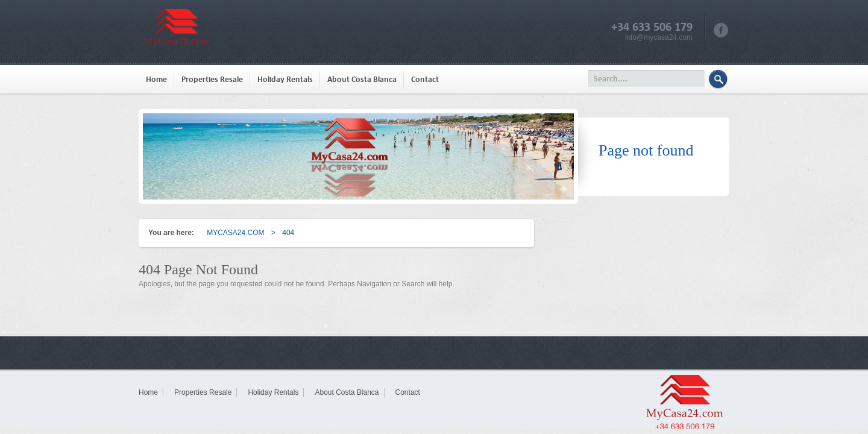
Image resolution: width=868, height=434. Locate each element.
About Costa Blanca (362, 79)
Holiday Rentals (285, 79)
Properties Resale (212, 79)
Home (156, 79)
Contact (425, 79)
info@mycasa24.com (659, 37)
